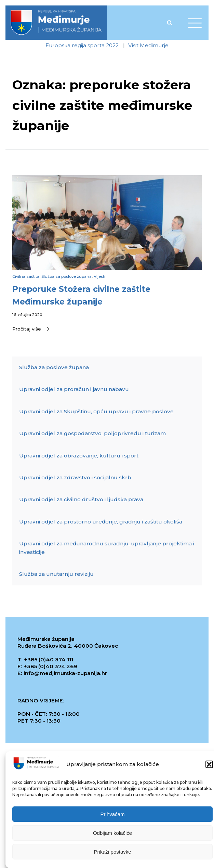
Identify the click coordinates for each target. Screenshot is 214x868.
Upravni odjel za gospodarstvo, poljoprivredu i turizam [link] (92, 433)
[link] (56, 23)
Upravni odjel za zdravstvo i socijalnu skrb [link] (75, 477)
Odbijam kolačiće (112, 834)
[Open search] (170, 23)
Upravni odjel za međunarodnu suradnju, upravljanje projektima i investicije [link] (107, 548)
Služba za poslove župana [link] (66, 276)
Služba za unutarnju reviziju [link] (56, 574)
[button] (209, 766)
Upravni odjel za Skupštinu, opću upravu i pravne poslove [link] (96, 411)
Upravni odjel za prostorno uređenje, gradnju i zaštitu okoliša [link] (101, 522)
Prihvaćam (113, 815)
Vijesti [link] (99, 276)
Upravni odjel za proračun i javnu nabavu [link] (74, 389)
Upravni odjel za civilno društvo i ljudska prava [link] (81, 499)
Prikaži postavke (112, 853)
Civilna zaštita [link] (26, 276)
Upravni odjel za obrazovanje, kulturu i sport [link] (79, 456)
